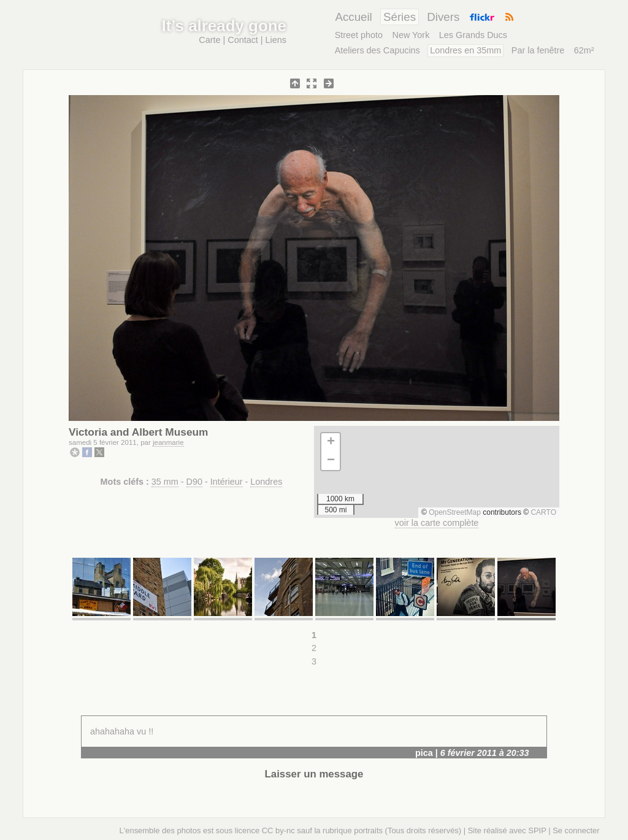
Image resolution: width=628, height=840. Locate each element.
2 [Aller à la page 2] (314, 648)
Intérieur (227, 482)
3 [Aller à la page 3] (314, 661)
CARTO (543, 512)
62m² (584, 50)
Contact (243, 40)
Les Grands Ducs (473, 35)
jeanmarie (168, 442)
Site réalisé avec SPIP (507, 830)
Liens (276, 40)
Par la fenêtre (538, 50)
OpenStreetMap (455, 512)
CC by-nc (278, 830)
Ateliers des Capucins (377, 50)
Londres (266, 482)
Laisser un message (314, 774)
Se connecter (576, 830)
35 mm (165, 482)
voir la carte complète (437, 523)
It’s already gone (224, 26)
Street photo (359, 35)
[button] (331, 442)
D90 (194, 482)
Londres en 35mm (465, 50)
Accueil (353, 17)
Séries (400, 17)
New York (411, 35)
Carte (209, 40)
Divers (443, 17)
